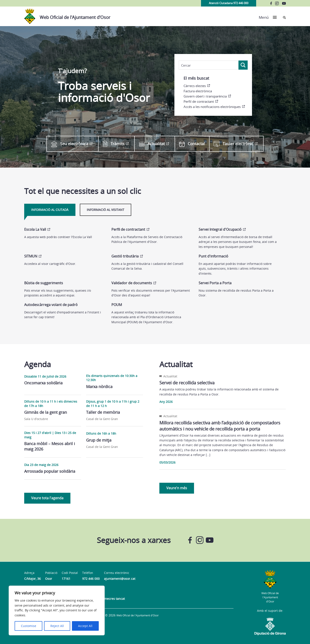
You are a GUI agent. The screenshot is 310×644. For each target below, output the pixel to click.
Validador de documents (132, 283)
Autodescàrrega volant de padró (51, 305)
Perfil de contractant (199, 101)
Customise (29, 626)
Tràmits (114, 144)
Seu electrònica (70, 144)
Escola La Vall (35, 229)
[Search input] (209, 65)
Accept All (85, 626)
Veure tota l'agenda (47, 498)
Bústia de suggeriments (44, 283)
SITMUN (31, 256)
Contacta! (192, 144)
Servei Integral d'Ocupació (220, 229)
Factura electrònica (198, 91)
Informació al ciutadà (50, 210)
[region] (57, 610)
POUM (117, 305)
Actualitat (152, 144)
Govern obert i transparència (205, 96)
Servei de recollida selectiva (187, 383)
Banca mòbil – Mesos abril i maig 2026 (50, 446)
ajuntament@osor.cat (120, 579)
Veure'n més (177, 488)
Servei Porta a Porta (215, 283)
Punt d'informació (213, 256)
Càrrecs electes (195, 86)
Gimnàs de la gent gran (46, 412)
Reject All (57, 626)
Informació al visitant (106, 210)
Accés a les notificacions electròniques (212, 107)
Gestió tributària (125, 256)
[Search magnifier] (243, 65)
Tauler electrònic (233, 144)
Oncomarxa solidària (43, 383)
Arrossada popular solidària (50, 471)
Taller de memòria (103, 412)
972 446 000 (91, 579)
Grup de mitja (99, 440)
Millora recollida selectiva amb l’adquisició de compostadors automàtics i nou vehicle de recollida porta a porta (220, 426)
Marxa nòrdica (99, 387)
